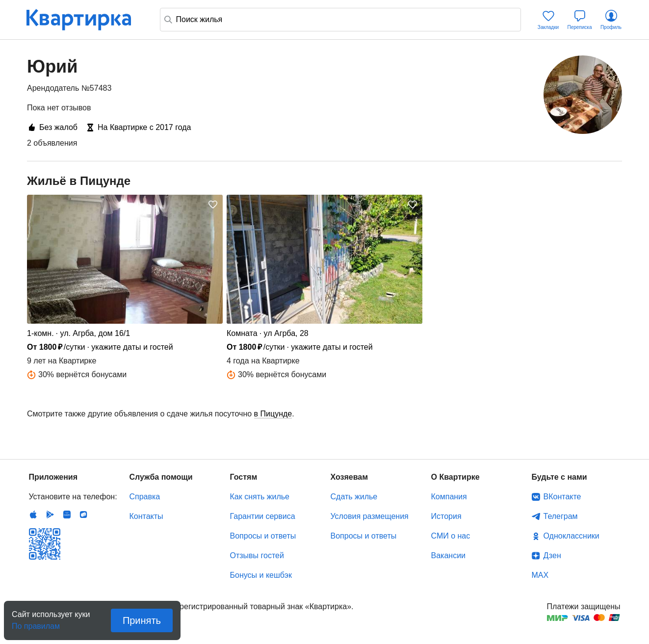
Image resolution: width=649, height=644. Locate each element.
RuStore (83, 515)
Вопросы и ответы (263, 536)
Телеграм (561, 516)
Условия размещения (370, 516)
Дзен (552, 555)
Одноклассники (571, 536)
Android (50, 515)
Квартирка (85, 20)
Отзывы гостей (257, 555)
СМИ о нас (451, 536)
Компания (449, 497)
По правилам (36, 623)
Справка (145, 497)
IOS (33, 515)
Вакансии (449, 555)
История (446, 516)
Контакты (146, 516)
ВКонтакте (562, 497)
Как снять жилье (260, 497)
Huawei (67, 515)
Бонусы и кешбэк (261, 575)
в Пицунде (273, 414)
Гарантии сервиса (263, 516)
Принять (142, 620)
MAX (540, 575)
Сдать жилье (354, 497)
